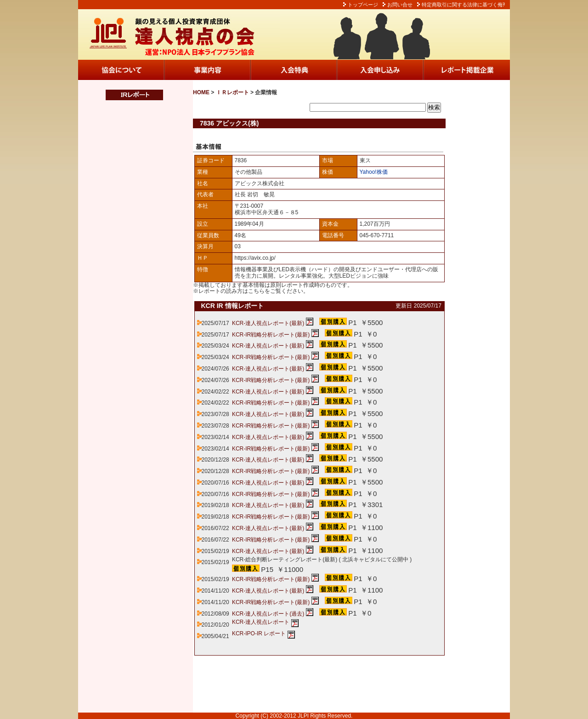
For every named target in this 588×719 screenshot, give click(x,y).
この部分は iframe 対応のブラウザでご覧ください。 (129, 285)
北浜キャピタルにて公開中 (375, 559)
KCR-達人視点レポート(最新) (268, 323)
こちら (256, 291)
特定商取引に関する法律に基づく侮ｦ (464, 5)
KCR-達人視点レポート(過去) (268, 614)
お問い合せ (400, 5)
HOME (201, 92)
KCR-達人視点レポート (261, 622)
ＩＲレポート (232, 92)
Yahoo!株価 (374, 172)
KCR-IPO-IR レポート (259, 633)
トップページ (363, 5)
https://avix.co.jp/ (255, 258)
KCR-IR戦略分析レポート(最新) (271, 335)
